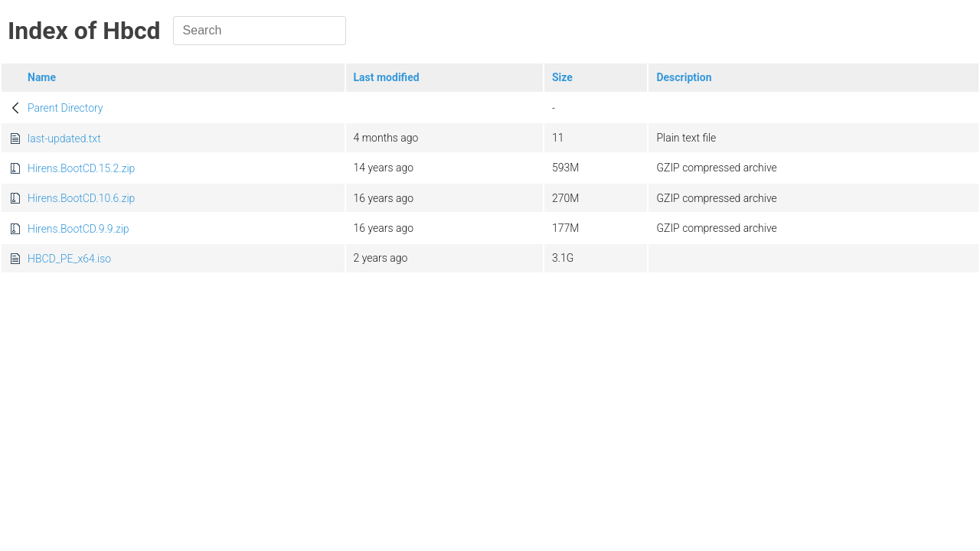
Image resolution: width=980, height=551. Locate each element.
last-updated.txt (64, 139)
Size (562, 77)
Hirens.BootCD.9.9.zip (78, 229)
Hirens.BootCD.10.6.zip (81, 198)
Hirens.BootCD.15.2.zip (81, 168)
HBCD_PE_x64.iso (69, 259)
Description (684, 77)
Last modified (387, 77)
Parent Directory (65, 108)
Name (42, 77)
